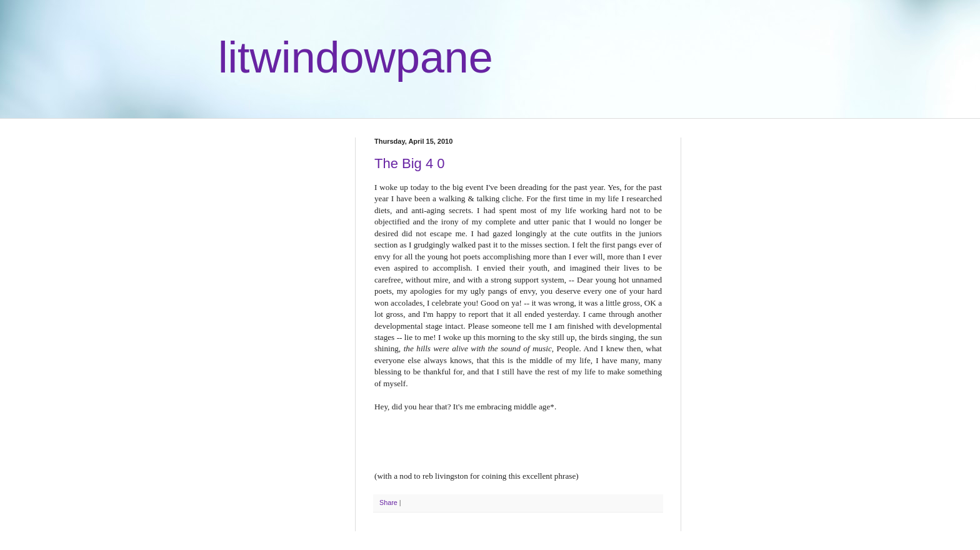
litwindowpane (356, 57)
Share (388, 502)
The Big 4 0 (410, 163)
